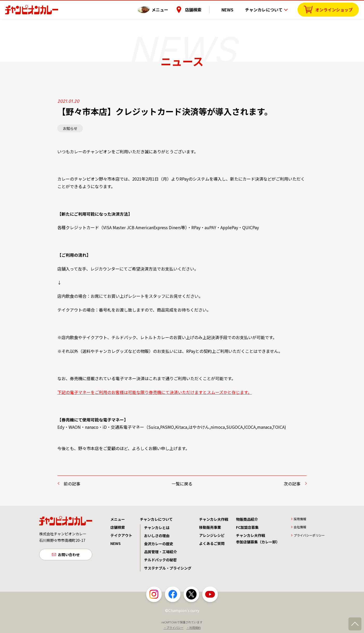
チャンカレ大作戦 (214, 519)
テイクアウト (121, 535)
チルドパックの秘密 (160, 560)
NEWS (231, 9)
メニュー (168, 9)
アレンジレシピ (212, 535)
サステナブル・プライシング (168, 568)
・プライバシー (174, 628)
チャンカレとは (157, 527)
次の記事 (292, 484)
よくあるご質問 (212, 543)
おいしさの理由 (157, 536)
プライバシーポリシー (309, 535)
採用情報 (300, 519)
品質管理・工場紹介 (160, 552)
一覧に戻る (182, 484)
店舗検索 (201, 9)
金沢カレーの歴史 (159, 544)
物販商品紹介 (247, 519)
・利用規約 (194, 628)
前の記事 (72, 484)
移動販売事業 (210, 527)
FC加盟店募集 (247, 527)
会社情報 (300, 527)
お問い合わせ (69, 555)
